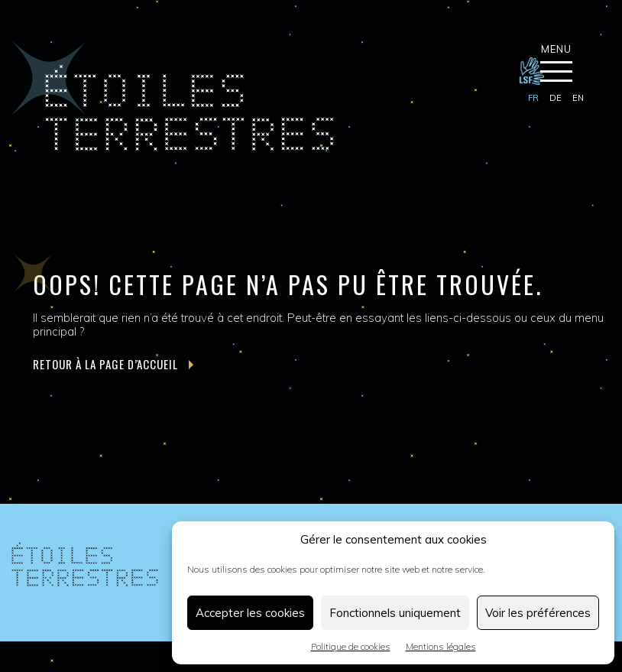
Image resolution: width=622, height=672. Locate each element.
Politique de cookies (351, 646)
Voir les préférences (538, 613)
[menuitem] (533, 99)
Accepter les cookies (250, 613)
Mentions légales (441, 646)
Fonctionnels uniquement (395, 613)
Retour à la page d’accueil (113, 364)
